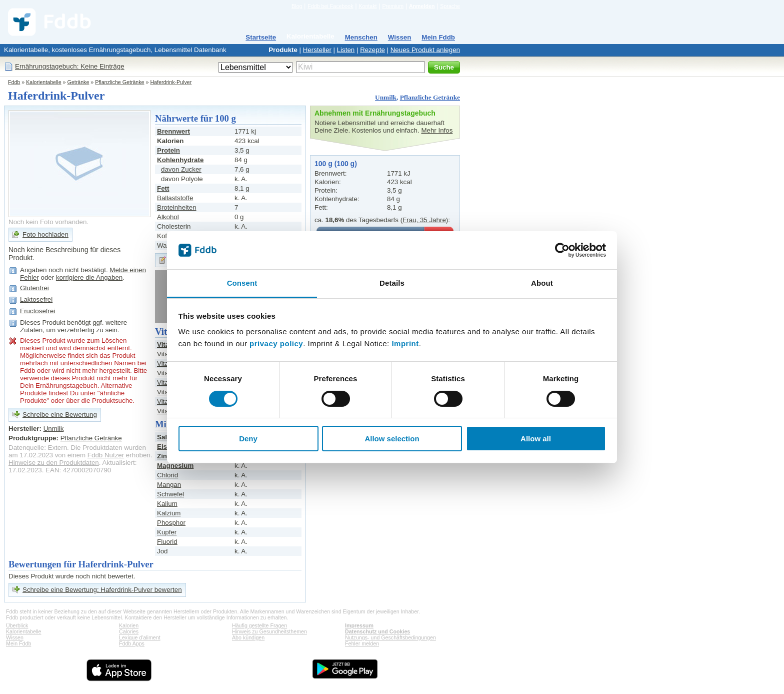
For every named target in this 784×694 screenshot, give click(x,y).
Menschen (361, 37)
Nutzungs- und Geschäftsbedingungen (390, 637)
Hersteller (317, 50)
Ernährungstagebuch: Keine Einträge (70, 66)
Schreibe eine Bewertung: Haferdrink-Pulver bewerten (102, 590)
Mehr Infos (437, 130)
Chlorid (167, 475)
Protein (168, 150)
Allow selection (392, 439)
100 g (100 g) (336, 164)
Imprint (405, 343)
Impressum (359, 625)
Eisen (166, 447)
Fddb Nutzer (106, 455)
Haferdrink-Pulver (171, 82)
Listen (346, 50)
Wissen (400, 37)
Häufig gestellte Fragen (259, 625)
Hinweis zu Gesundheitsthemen (269, 631)
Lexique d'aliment (140, 637)
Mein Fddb (438, 37)
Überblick (17, 625)
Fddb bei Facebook (330, 6)
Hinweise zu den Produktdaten (54, 463)
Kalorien (129, 625)
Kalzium (169, 513)
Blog (297, 6)
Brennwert (173, 131)
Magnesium (175, 466)
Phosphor (171, 523)
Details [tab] (392, 283)
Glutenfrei (34, 288)
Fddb (14, 82)
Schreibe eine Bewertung (60, 415)
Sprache (450, 6)
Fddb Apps (132, 643)
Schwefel (170, 494)
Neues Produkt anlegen (425, 50)
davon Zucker (181, 169)
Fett (163, 188)
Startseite (261, 37)
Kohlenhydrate (180, 160)
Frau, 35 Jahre (424, 220)
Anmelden (422, 6)
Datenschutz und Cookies (377, 631)
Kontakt (367, 6)
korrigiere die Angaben (89, 277)
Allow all (536, 439)
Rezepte (372, 50)
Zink (164, 456)
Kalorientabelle (310, 36)
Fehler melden (362, 643)
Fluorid (167, 542)
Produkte (283, 50)
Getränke (78, 82)
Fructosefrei (37, 311)
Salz (164, 437)
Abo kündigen (248, 637)
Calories (129, 631)
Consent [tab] (242, 283)
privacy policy (276, 343)
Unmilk (386, 97)
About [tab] (542, 283)
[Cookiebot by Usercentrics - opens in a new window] (562, 250)
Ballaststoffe (175, 198)
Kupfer (167, 532)
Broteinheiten (177, 207)
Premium (393, 6)
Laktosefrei (36, 299)
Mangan (169, 485)
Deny (248, 439)
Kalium (167, 504)
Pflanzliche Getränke (119, 82)
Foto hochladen (45, 234)
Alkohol (168, 217)
